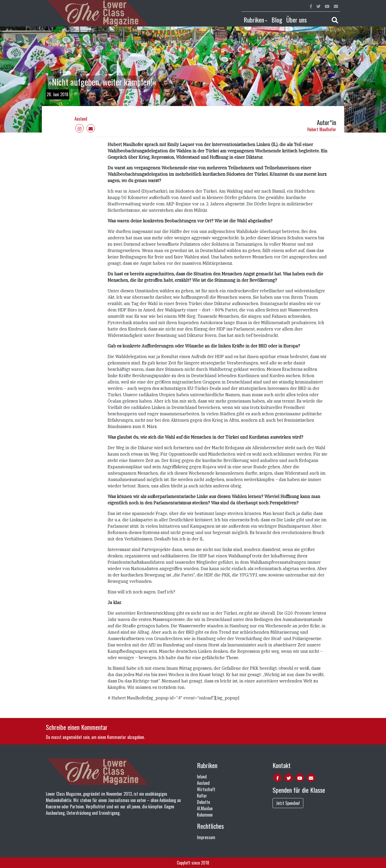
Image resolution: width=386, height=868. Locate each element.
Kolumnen (205, 815)
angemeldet (72, 737)
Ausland (81, 119)
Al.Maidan (205, 808)
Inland (202, 777)
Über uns (297, 20)
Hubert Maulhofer (322, 129)
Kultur (202, 796)
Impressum (206, 837)
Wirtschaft (206, 789)
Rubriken (254, 20)
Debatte (203, 802)
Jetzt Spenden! (288, 803)
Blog (277, 20)
